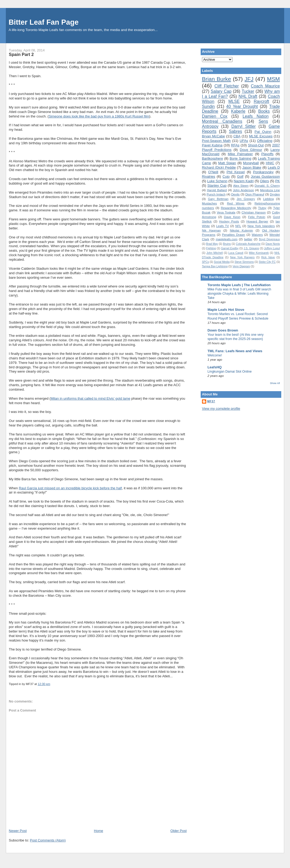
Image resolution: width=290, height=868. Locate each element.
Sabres (236, 131)
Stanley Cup (217, 186)
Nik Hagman (211, 230)
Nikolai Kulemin (241, 230)
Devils (235, 194)
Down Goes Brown (223, 330)
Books (264, 111)
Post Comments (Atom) (48, 840)
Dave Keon (232, 217)
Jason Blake (252, 167)
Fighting (211, 248)
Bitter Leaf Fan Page (43, 22)
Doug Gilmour (251, 150)
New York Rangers (242, 257)
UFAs (244, 141)
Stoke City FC (267, 262)
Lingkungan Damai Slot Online (230, 372)
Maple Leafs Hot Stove (226, 310)
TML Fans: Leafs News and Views (235, 351)
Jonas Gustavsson (265, 176)
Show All (275, 383)
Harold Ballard (217, 190)
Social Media (222, 262)
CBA (237, 136)
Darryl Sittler (244, 126)
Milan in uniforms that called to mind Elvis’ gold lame (91, 398)
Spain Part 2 (21, 54)
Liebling (269, 199)
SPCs (206, 262)
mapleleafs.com (227, 239)
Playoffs (267, 154)
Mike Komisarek (259, 253)
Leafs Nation (256, 116)
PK (277, 181)
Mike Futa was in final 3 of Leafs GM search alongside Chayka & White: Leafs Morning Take (239, 294)
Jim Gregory (246, 199)
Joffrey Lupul (272, 248)
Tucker (248, 91)
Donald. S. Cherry (267, 186)
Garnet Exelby (230, 248)
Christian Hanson (254, 212)
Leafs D (274, 167)
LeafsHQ (215, 367)
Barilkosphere (213, 158)
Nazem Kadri (243, 181)
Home (98, 831)
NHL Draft (248, 96)
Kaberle (238, 111)
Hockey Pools (229, 221)
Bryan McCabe (214, 136)
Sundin (208, 106)
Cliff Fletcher (227, 86)
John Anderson (243, 190)
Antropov (210, 126)
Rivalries (209, 176)
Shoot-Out (256, 145)
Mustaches (210, 203)
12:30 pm (44, 684)
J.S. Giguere (251, 248)
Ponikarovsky (263, 172)
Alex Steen (241, 186)
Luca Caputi (236, 253)
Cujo (226, 176)
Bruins (227, 244)
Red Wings (236, 203)
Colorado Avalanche (248, 244)
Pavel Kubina (212, 145)
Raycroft (261, 101)
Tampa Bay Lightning (215, 266)
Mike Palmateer (240, 154)
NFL (238, 226)
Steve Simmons (244, 262)
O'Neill (213, 172)
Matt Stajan (227, 163)
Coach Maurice (265, 86)
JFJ (249, 79)
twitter (248, 239)
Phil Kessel (236, 172)
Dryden (275, 194)
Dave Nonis (273, 244)
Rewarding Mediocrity (236, 208)
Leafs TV (222, 226)
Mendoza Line (270, 190)
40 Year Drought (242, 106)
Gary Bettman (218, 199)
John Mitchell (214, 253)
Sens (263, 121)
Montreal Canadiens (222, 121)
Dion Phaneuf (255, 194)
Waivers (257, 235)
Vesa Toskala (226, 212)
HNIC (270, 163)
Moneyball (251, 163)
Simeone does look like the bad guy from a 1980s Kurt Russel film (99, 116)
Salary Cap (221, 91)
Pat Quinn (263, 132)
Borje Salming (240, 158)
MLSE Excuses (261, 136)
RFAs (235, 145)
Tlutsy (262, 208)
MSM (273, 79)
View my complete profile (221, 409)
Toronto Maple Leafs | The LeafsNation (239, 285)
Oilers (265, 181)
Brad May (212, 244)
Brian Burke (217, 79)
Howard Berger (257, 221)
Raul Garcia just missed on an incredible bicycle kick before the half (70, 488)
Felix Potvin (257, 217)
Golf (240, 176)
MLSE (234, 101)
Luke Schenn (217, 181)
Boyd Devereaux (269, 239)
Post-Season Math (216, 141)
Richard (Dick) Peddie (219, 167)
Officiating (265, 141)
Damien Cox (215, 116)
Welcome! (215, 355)
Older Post (179, 831)
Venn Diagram (241, 266)
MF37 (211, 401)
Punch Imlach (216, 194)
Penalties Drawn (233, 235)
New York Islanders (261, 226)
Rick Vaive (268, 257)
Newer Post (18, 831)
